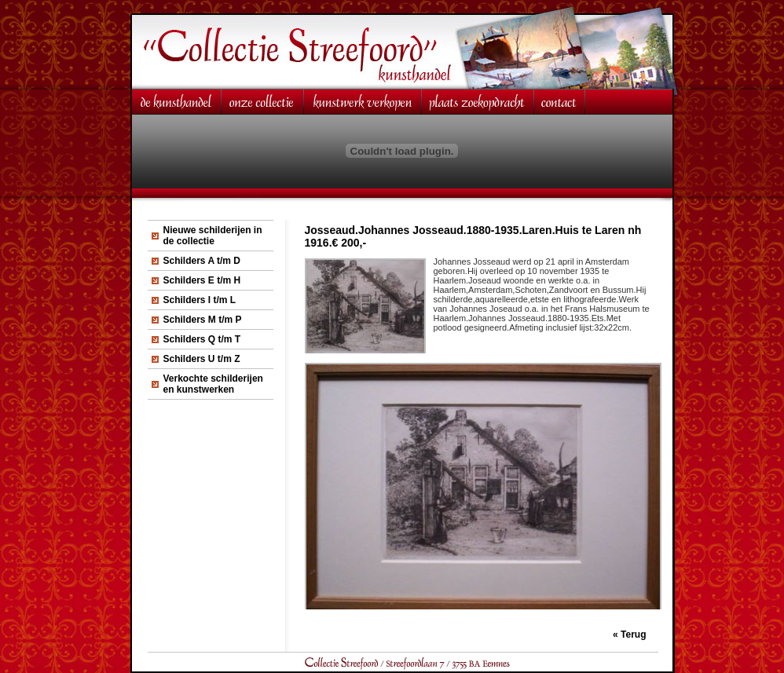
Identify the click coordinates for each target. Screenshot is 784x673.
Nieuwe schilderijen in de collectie (213, 236)
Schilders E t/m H (202, 280)
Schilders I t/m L (200, 300)
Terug (633, 635)
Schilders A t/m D (202, 261)
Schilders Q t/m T (202, 339)
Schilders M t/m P (203, 320)
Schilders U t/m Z (202, 359)
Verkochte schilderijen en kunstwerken (213, 384)
